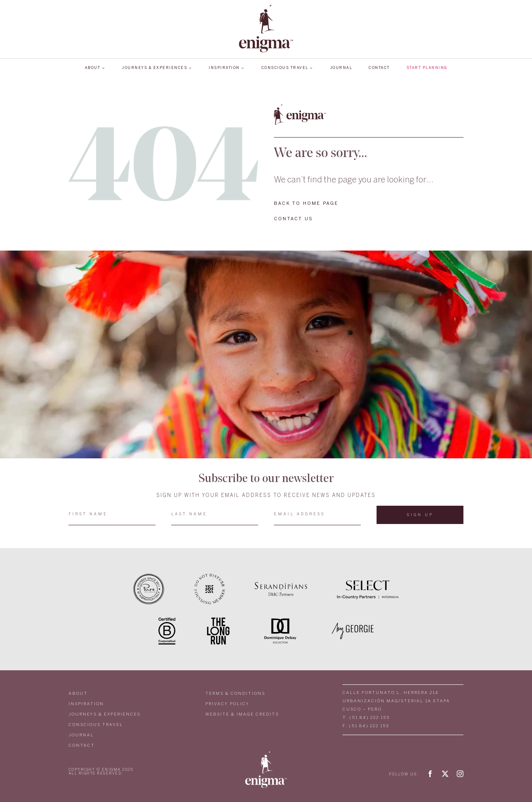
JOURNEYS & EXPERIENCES (105, 715)
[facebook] (430, 774)
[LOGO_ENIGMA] (266, 7)
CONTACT (82, 746)
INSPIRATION (86, 704)
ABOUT (78, 694)
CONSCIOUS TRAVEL (96, 725)
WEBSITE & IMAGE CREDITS (242, 715)
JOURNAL (81, 735)
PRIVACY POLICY (227, 704)
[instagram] (460, 774)
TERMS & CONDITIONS (235, 694)
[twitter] (445, 774)
